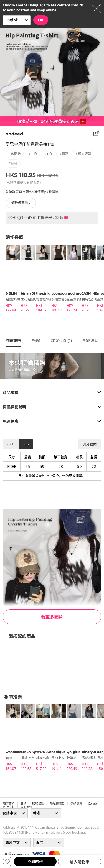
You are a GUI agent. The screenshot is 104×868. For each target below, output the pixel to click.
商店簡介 (9, 803)
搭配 (36, 340)
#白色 (33, 154)
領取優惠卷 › (21, 203)
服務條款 (38, 803)
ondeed (14, 134)
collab (92, 803)
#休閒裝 (15, 154)
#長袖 (13, 164)
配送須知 (91, 340)
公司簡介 (26, 807)
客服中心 (9, 807)
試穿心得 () (61, 340)
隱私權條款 (57, 803)
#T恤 (48, 154)
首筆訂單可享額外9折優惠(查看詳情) (32, 192)
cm (26, 444)
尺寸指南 (90, 445)
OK (41, 20)
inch (11, 444)
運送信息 (76, 803)
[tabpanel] (10, 280)
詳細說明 (13, 340)
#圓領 (64, 154)
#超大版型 (83, 154)
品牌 (23, 803)
